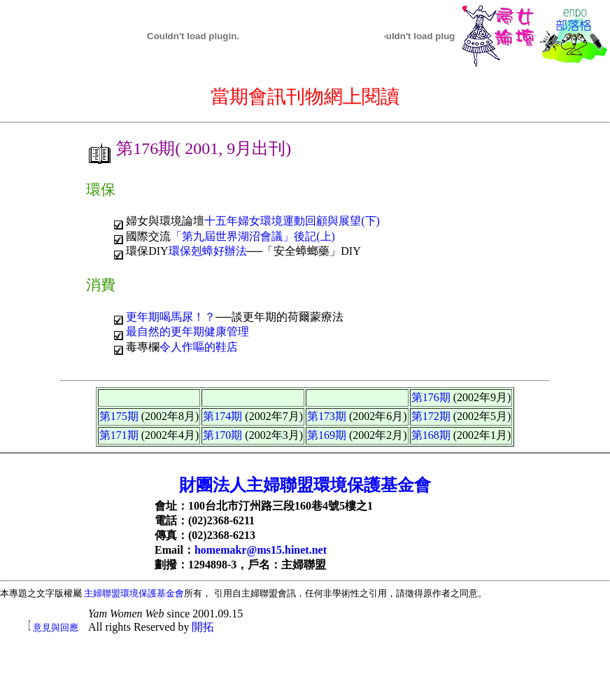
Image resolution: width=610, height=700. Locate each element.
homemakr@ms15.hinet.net (261, 550)
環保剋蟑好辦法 (208, 251)
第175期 (119, 416)
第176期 (431, 397)
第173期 (327, 416)
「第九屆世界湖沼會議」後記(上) (253, 236)
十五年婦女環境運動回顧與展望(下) (292, 221)
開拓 (203, 627)
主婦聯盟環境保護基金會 (134, 593)
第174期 (222, 416)
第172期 (431, 416)
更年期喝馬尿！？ (171, 317)
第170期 (222, 435)
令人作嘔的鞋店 (199, 347)
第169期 (327, 435)
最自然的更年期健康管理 (187, 331)
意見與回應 (56, 628)
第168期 (431, 435)
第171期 (119, 435)
